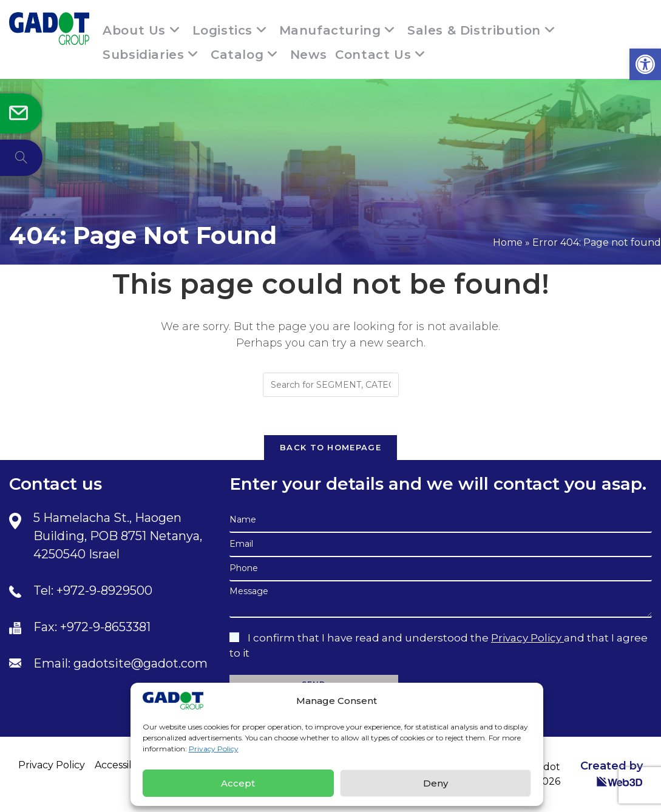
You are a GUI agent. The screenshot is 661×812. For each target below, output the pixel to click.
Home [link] (508, 242)
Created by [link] (612, 773)
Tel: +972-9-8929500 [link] (93, 590)
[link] (645, 64)
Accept (238, 783)
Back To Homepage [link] (330, 447)
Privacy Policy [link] (214, 749)
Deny (436, 783)
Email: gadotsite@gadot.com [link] (120, 663)
